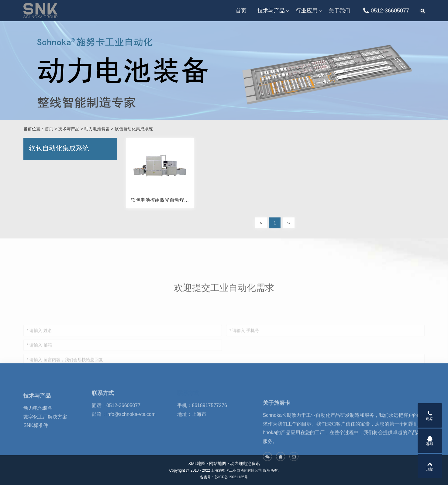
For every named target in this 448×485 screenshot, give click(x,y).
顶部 (430, 466)
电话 (430, 416)
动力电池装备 (97, 129)
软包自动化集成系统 (134, 129)
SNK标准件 (36, 447)
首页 (241, 11)
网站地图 (218, 463)
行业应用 (307, 11)
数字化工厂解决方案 (45, 439)
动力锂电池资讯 (245, 463)
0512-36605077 (385, 11)
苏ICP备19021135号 (231, 477)
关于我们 (339, 11)
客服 (430, 441)
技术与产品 (271, 11)
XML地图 (197, 463)
